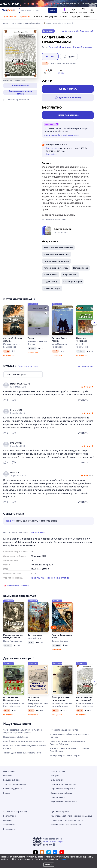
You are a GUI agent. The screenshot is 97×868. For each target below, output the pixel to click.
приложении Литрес (54, 842)
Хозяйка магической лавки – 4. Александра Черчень (70, 736)
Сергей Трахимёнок (82, 346)
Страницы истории (73, 282)
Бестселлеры (10, 816)
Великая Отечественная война (58, 247)
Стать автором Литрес (62, 793)
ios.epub (49, 578)
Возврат (7, 793)
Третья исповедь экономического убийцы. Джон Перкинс (70, 750)
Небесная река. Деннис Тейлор (64, 730)
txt (65, 578)
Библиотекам (57, 780)
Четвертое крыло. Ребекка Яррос (65, 756)
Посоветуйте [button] (52, 148)
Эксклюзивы (9, 829)
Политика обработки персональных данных (72, 816)
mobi (56, 578)
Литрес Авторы (70, 275)
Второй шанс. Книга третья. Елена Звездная (23, 741)
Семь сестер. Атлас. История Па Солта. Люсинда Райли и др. (68, 743)
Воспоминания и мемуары (57, 254)
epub (34, 578)
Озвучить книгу (58, 797)
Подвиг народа (51, 282)
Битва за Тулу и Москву (60, 340)
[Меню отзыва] (91, 400)
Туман (31, 338)
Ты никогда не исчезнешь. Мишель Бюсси (22, 753)
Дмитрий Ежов (34, 638)
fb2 (39, 578)
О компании (9, 771)
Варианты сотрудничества (63, 784)
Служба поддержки (12, 789)
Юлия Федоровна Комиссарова (12, 346)
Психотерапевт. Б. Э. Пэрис (15, 737)
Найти (52, 10)
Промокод (25, 16)
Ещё (86, 16)
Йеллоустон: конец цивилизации (61, 699)
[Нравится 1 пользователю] (6, 462)
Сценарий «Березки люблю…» (13, 340)
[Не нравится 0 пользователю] (14, 400)
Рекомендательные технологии (66, 825)
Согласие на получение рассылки (67, 820)
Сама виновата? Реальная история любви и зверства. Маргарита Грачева (23, 731)
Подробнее (52, 154)
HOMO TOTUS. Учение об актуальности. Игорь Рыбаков (25, 747)
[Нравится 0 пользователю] (6, 502)
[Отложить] (21, 308)
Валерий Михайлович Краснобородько (14, 705)
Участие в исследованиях (15, 784)
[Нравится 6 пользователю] (6, 400)
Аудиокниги (9, 825)
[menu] (23, 375)
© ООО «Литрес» (49, 861)
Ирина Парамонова (13, 641)
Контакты (8, 776)
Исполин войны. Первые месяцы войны (11, 699)
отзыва (61, 73)
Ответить (83, 400)
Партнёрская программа (63, 789)
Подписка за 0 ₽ (9, 16)
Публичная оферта (60, 812)
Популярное (51, 16)
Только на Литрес (52, 288)
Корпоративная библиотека (64, 802)
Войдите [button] (10, 521)
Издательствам (58, 771)
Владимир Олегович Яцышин (37, 343)
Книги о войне (51, 275)
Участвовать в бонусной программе (61, 135)
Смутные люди (35, 635)
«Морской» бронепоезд (34, 699)
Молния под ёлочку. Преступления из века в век (13, 636)
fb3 (42, 578)
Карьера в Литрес (12, 780)
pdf (61, 578)
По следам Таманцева (82, 340)
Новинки (38, 16)
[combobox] (33, 10)
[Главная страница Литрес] (8, 10)
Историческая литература (56, 261)
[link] (45, 384)
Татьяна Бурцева (60, 641)
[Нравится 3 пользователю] (6, 433)
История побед (81, 268)
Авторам (55, 776)
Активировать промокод (15, 812)
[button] (20, 86)
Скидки (64, 16)
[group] (48, 385)
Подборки (76, 16)
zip (68, 578)
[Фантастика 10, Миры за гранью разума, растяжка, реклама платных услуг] (48, 3)
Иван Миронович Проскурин (60, 346)
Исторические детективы (56, 268)
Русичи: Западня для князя (62, 636)
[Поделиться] (92, 31)
